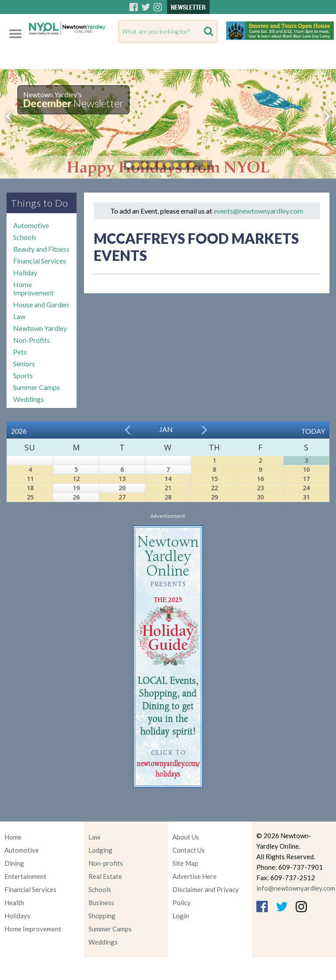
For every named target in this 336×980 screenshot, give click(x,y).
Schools (25, 237)
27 (122, 497)
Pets (20, 352)
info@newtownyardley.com (296, 888)
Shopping (102, 916)
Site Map (185, 863)
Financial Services (40, 261)
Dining (14, 863)
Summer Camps (37, 387)
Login (181, 916)
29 (214, 497)
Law (19, 316)
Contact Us (189, 850)
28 (168, 497)
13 (122, 479)
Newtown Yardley (40, 328)
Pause (205, 165)
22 (214, 488)
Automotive (31, 225)
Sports (23, 375)
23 (260, 488)
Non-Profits (31, 340)
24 (306, 488)
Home (13, 837)
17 (306, 479)
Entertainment (25, 876)
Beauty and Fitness (41, 249)
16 (260, 479)
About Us (186, 837)
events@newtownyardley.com (258, 211)
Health (14, 903)
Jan (166, 429)
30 (260, 497)
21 (168, 488)
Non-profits (106, 863)
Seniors (24, 364)
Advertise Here (194, 876)
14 (168, 479)
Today (313, 431)
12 (76, 479)
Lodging (100, 850)
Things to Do (40, 203)
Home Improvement (33, 288)
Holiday (25, 272)
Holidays (17, 916)
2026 (19, 431)
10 (306, 469)
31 (306, 497)
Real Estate (105, 876)
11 (30, 479)
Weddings (28, 399)
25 (30, 497)
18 (30, 488)
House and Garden (41, 304)
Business (101, 903)
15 (214, 479)
